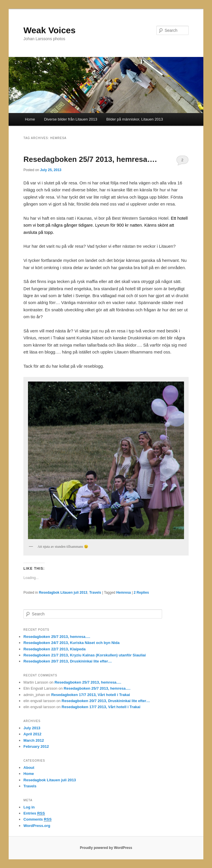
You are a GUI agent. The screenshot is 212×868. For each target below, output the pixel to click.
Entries (34, 813)
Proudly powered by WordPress (106, 848)
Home (30, 119)
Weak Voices (49, 30)
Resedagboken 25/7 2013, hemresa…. (90, 159)
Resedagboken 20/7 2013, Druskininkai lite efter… (67, 661)
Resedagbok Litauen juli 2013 (63, 593)
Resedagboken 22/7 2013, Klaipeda (54, 649)
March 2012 (34, 740)
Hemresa (124, 593)
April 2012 (32, 734)
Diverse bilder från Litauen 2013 (71, 119)
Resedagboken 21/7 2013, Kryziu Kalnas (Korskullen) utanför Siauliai (85, 655)
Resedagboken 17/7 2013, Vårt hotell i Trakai (90, 695)
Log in (29, 807)
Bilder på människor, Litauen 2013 (135, 119)
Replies (141, 593)
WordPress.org (37, 826)
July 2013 (32, 728)
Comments (37, 819)
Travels (95, 593)
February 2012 (36, 746)
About (29, 768)
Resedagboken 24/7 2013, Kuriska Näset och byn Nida (71, 643)
